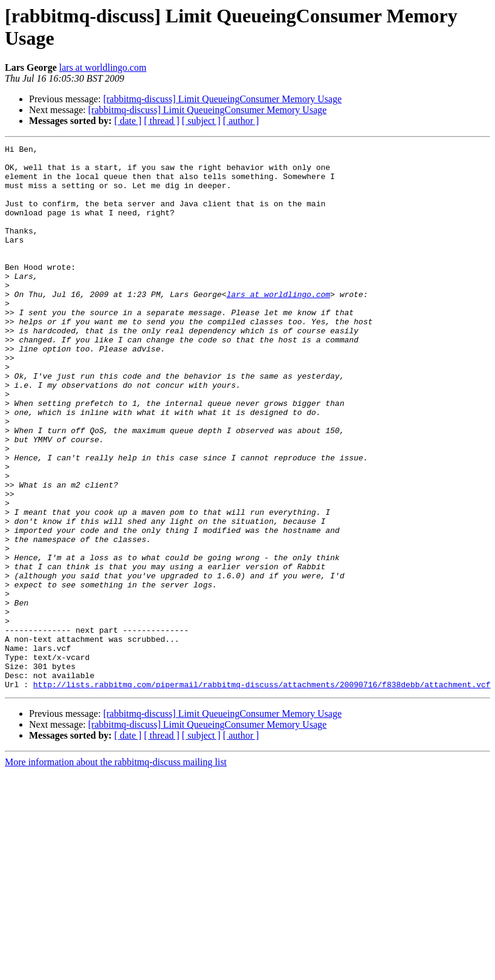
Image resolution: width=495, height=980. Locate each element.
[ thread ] (162, 121)
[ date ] (128, 121)
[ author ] (241, 121)
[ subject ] (201, 121)
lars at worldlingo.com (103, 67)
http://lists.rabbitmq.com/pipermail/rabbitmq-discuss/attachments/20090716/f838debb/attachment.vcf (262, 793)
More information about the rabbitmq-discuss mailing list (116, 871)
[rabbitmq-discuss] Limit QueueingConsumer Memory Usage (223, 99)
